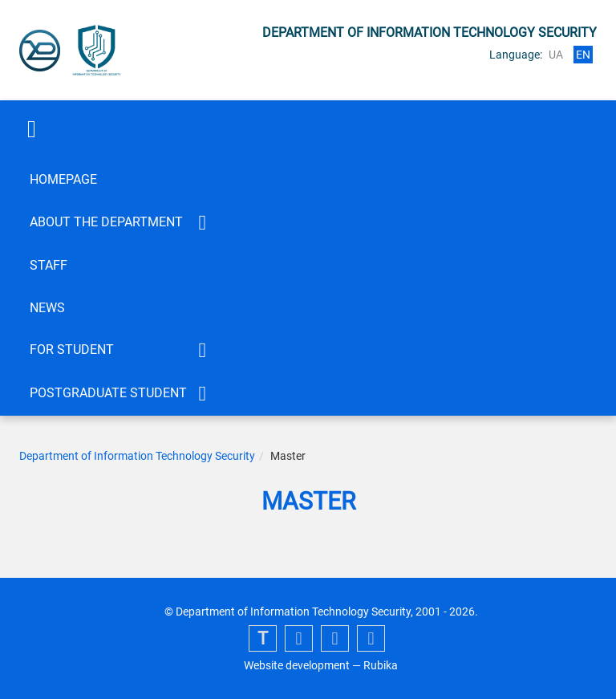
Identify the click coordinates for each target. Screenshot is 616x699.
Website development (297, 665)
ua (556, 55)
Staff (49, 265)
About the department (106, 222)
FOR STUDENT (72, 349)
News (47, 308)
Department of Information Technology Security (137, 456)
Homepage (63, 179)
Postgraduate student (108, 393)
